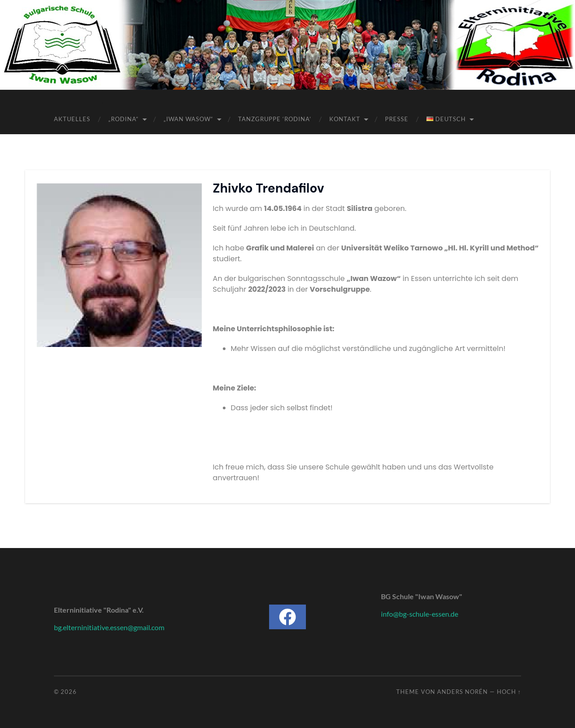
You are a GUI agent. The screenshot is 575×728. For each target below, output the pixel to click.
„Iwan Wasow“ (188, 119)
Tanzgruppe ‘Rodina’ (275, 119)
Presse (397, 119)
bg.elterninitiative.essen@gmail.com (109, 627)
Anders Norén (462, 692)
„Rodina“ (124, 119)
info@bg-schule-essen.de (420, 614)
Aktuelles (72, 119)
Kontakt (345, 119)
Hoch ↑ (509, 692)
